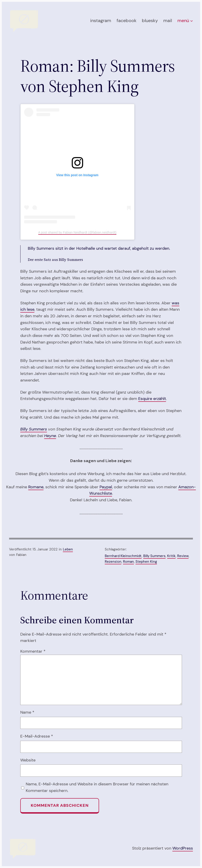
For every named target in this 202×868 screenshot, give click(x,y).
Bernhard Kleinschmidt (123, 556)
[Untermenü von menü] (192, 21)
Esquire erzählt (152, 399)
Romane (36, 487)
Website (28, 760)
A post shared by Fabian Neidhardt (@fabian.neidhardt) (77, 232)
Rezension (113, 562)
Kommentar (33, 651)
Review (183, 556)
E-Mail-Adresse (37, 736)
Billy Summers (34, 429)
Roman (128, 562)
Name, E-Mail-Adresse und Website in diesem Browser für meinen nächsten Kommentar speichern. (97, 787)
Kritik (171, 556)
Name (27, 712)
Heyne (50, 436)
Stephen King (146, 562)
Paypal (106, 487)
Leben (68, 549)
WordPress (183, 848)
